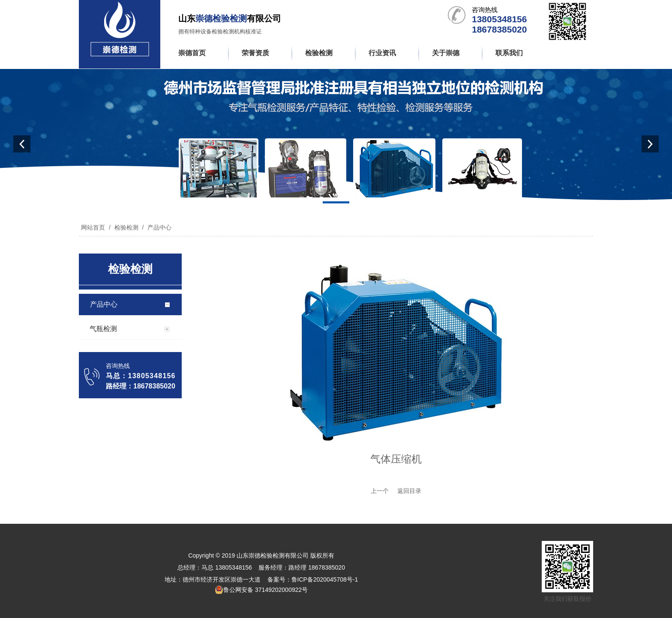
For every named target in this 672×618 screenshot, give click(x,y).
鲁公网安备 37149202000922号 (261, 590)
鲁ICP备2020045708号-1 (325, 579)
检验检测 (126, 227)
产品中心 (159, 227)
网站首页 (93, 227)
